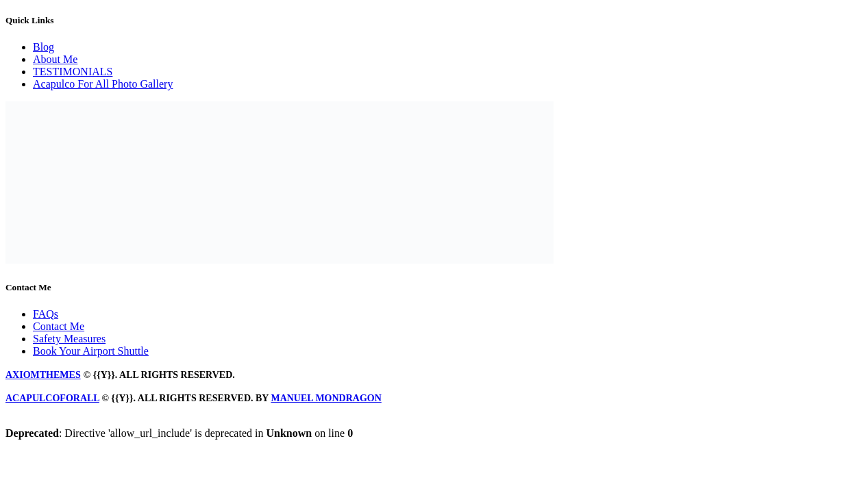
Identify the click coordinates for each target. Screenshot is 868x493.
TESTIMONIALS (73, 72)
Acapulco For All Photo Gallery (103, 84)
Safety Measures (69, 339)
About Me (55, 59)
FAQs (46, 314)
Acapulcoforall (52, 398)
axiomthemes (43, 375)
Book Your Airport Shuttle (91, 351)
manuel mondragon (326, 398)
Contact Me (59, 326)
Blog (44, 47)
